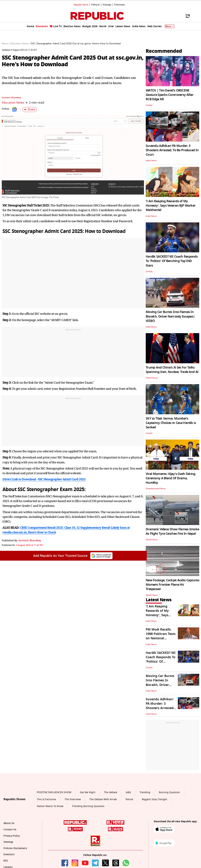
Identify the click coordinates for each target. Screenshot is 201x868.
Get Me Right (88, 792)
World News (152, 378)
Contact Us (10, 830)
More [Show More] (170, 26)
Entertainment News (156, 489)
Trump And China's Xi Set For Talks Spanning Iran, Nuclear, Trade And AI (172, 370)
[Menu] (186, 16)
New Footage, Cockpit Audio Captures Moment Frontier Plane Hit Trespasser (172, 585)
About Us (9, 823)
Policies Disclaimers (15, 848)
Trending (145, 792)
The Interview (73, 799)
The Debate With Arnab (103, 799)
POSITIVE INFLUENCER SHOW (54, 792)
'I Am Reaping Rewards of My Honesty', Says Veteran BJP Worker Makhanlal (171, 206)
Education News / (20, 44)
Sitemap (8, 842)
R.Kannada (119, 5)
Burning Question (169, 792)
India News (151, 161)
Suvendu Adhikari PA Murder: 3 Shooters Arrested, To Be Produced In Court (172, 150)
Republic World (81, 5)
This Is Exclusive (46, 799)
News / (6, 44)
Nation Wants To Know (50, 806)
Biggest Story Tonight (154, 799)
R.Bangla (107, 5)
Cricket (149, 105)
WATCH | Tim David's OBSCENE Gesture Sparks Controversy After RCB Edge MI (170, 95)
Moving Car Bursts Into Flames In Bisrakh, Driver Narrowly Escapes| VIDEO (170, 316)
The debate (111, 792)
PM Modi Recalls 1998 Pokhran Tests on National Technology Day (161, 636)
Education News (13, 103)
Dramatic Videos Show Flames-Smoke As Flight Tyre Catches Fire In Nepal (172, 531)
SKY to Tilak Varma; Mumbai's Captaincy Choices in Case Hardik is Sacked (171, 423)
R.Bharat (95, 5)
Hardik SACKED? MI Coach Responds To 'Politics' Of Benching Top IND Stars (172, 261)
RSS (6, 861)
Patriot (129, 799)
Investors (9, 854)
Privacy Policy (12, 836)
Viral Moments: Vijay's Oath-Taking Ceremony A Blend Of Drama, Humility (171, 478)
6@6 (128, 792)
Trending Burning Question (88, 806)
